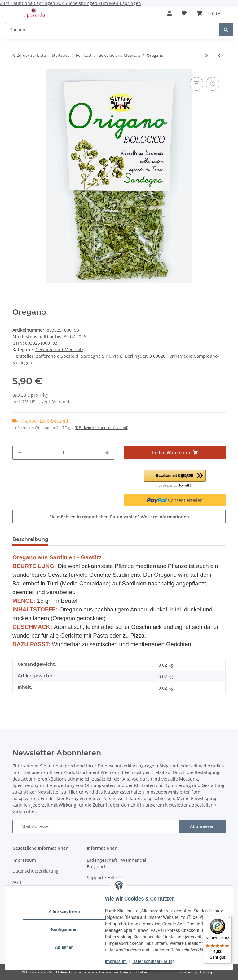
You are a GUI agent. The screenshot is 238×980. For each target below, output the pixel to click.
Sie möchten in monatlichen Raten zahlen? (119, 517)
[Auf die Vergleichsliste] (196, 84)
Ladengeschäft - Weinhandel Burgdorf (117, 863)
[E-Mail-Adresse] (96, 826)
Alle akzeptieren (68, 911)
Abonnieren (202, 826)
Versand (61, 402)
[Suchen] (112, 30)
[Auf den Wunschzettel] (213, 84)
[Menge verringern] (20, 453)
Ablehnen (68, 947)
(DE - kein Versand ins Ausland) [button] (101, 428)
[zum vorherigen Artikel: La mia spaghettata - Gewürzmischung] (219, 55)
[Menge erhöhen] (107, 453)
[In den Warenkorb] (175, 452)
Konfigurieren (68, 929)
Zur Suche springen (77, 3)
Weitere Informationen (165, 517)
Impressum (120, 961)
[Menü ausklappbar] (15, 10)
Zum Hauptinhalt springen (28, 3)
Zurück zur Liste (31, 55)
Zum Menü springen (120, 3)
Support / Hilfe (102, 877)
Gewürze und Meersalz (59, 349)
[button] (170, 13)
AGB (17, 882)
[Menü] (228, 919)
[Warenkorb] (209, 13)
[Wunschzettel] (184, 13)
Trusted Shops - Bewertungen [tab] (97, 539)
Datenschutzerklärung (157, 961)
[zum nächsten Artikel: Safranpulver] (207, 55)
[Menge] (63, 453)
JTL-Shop (206, 972)
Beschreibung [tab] (30, 539)
